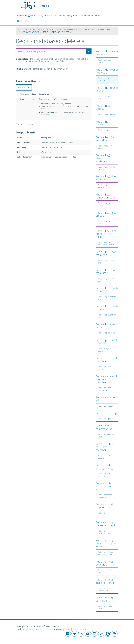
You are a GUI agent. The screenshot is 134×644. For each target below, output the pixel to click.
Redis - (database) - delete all (107, 71)
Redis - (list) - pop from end (106, 253)
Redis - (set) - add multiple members (105, 389)
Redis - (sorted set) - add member (105, 447)
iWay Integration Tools (51, 15)
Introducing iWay (26, 15)
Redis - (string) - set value (105, 599)
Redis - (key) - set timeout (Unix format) (106, 234)
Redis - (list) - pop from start (106, 271)
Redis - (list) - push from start (107, 308)
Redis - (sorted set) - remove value (105, 486)
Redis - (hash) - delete (105, 123)
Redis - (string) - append (105, 506)
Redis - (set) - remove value (104, 427)
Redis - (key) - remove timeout (106, 196)
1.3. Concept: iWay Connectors (94, 30)
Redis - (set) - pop (106, 413)
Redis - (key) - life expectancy (106, 178)
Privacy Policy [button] (79, 629)
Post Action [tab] (24, 87)
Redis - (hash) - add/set (105, 107)
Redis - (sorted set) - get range (105, 467)
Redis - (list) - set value (106, 326)
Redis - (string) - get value (105, 563)
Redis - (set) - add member (106, 360)
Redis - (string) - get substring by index (106, 543)
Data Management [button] (61, 629)
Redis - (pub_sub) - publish (106, 341)
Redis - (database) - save (107, 89)
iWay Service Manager (80, 15)
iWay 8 (45, 6)
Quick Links (24, 21)
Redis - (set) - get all (106, 399)
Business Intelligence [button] (37, 629)
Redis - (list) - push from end (107, 289)
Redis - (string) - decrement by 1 (106, 524)
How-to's (100, 15)
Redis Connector (30, 32)
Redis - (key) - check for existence (104, 158)
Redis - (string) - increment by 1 (105, 581)
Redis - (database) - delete (107, 53)
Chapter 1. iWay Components (60, 30)
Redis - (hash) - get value (105, 139)
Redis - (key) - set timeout (106, 214)
